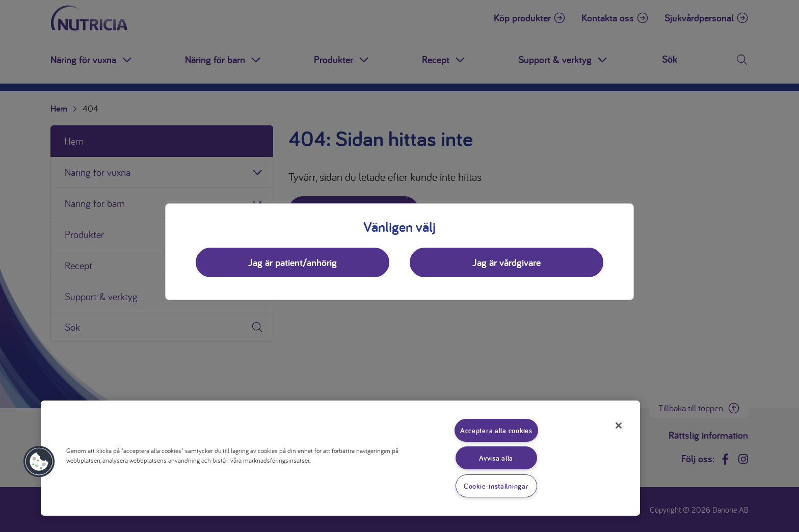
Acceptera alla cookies (496, 430)
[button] (39, 462)
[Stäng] (619, 425)
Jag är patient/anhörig (292, 262)
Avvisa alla (496, 458)
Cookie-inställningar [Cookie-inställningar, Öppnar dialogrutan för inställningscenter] (496, 486)
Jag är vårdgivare (507, 262)
